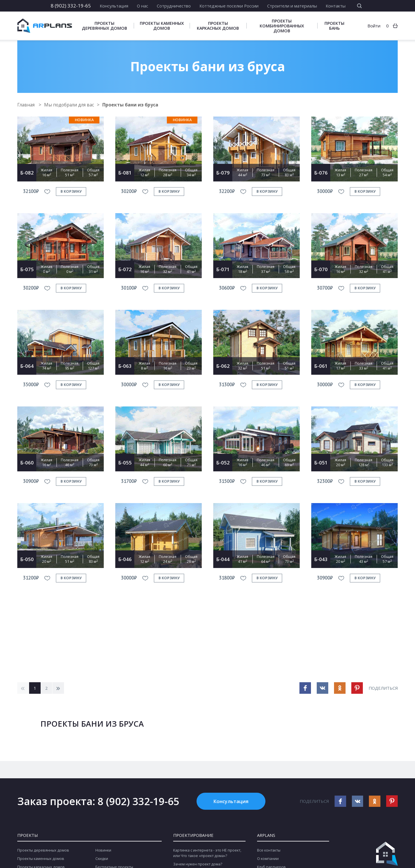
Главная (27, 105)
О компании (268, 859)
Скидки (102, 859)
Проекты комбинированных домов (282, 26)
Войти (374, 26)
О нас (143, 6)
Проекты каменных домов (162, 26)
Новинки (103, 851)
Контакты (336, 6)
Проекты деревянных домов (104, 26)
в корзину (71, 191)
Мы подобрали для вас (71, 105)
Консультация (114, 6)
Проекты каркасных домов (218, 26)
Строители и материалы (292, 6)
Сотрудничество (174, 6)
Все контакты (269, 851)
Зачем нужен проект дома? (198, 864)
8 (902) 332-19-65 (71, 6)
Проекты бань (334, 26)
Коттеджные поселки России (229, 6)
